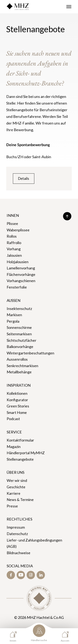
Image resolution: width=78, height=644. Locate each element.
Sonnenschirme (19, 327)
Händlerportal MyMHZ (26, 453)
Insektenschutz (19, 308)
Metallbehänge (19, 372)
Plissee (12, 223)
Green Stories (18, 406)
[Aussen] (65, 637)
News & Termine (20, 500)
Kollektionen (17, 393)
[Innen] (13, 637)
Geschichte (16, 487)
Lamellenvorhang (21, 268)
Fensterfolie (17, 287)
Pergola (13, 321)
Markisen (14, 315)
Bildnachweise (19, 553)
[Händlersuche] (39, 634)
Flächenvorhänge (21, 274)
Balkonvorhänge (20, 347)
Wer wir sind (17, 480)
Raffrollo (14, 243)
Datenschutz (17, 534)
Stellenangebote (20, 459)
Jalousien (14, 255)
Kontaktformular (20, 440)
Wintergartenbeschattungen (30, 353)
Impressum (16, 527)
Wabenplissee (18, 230)
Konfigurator (17, 400)
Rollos (12, 236)
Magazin (14, 447)
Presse (12, 506)
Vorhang (14, 249)
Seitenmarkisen (19, 334)
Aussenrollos (17, 359)
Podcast (13, 419)
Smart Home (17, 412)
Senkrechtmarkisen (22, 366)
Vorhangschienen (21, 281)
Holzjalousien (18, 262)
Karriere (14, 493)
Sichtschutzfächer (22, 340)
